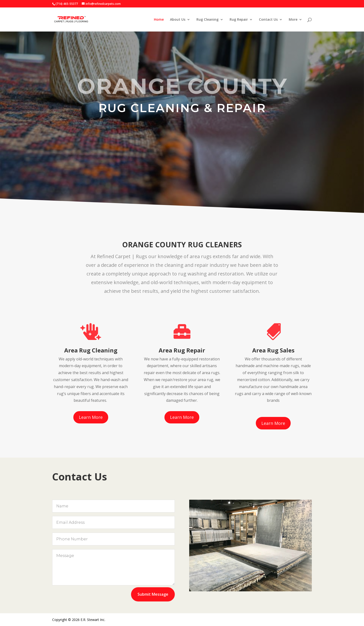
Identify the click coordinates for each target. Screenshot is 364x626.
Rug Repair (239, 20)
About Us (178, 20)
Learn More (91, 417)
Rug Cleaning (207, 20)
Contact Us (268, 20)
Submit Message (153, 594)
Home (159, 20)
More (293, 20)
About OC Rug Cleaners (182, 140)
